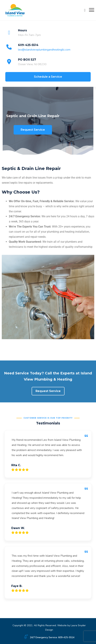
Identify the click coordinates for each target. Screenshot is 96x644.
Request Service (33, 130)
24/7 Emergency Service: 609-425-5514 (52, 637)
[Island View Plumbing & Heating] (15, 10)
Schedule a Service (48, 77)
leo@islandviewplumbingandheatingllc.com (44, 50)
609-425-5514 (28, 45)
